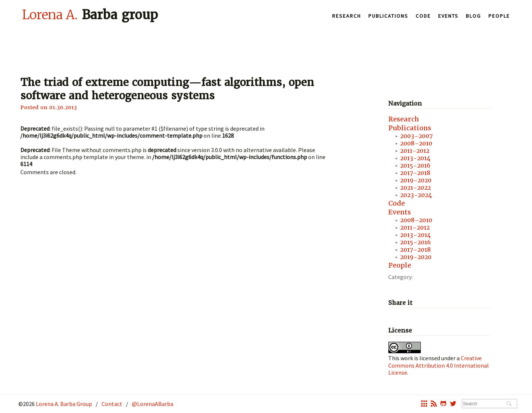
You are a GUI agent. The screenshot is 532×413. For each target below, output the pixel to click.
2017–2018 (415, 250)
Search (509, 404)
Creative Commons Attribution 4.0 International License (439, 365)
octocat (443, 405)
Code (423, 16)
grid (424, 405)
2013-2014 (415, 158)
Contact (112, 404)
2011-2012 (415, 151)
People (499, 16)
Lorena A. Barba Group (63, 404)
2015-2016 (415, 166)
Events (448, 16)
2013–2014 (415, 235)
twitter (453, 405)
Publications (388, 16)
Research (347, 16)
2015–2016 (415, 242)
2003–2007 (416, 136)
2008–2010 (416, 143)
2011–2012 (415, 228)
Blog (473, 16)
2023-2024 (416, 195)
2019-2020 (416, 180)
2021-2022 (415, 188)
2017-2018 (415, 173)
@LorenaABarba (153, 404)
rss (434, 405)
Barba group (90, 14)
